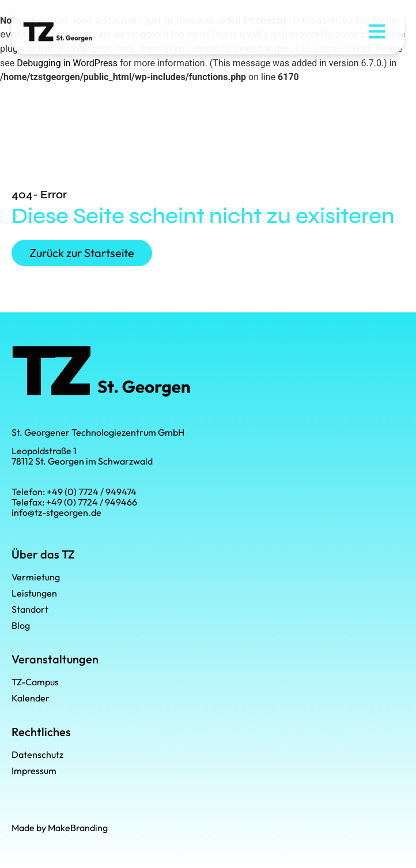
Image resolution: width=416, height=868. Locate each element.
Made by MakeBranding (60, 828)
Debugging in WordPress (67, 63)
